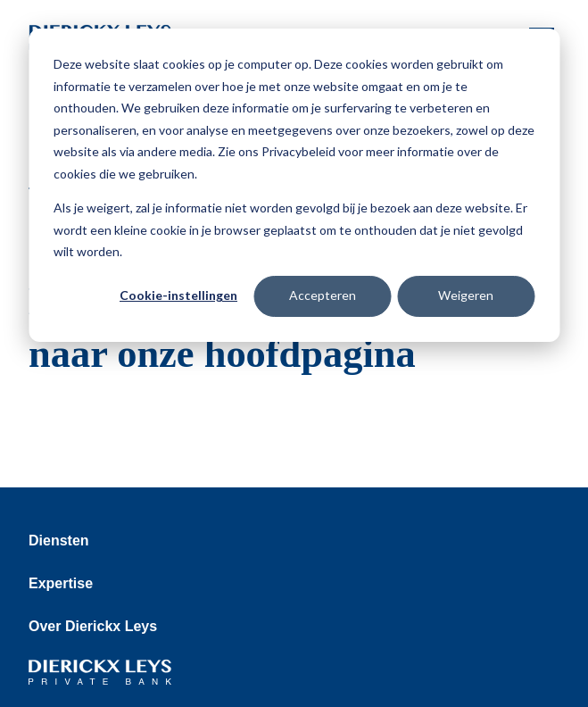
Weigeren (466, 295)
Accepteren (323, 295)
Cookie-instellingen (178, 295)
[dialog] (294, 185)
